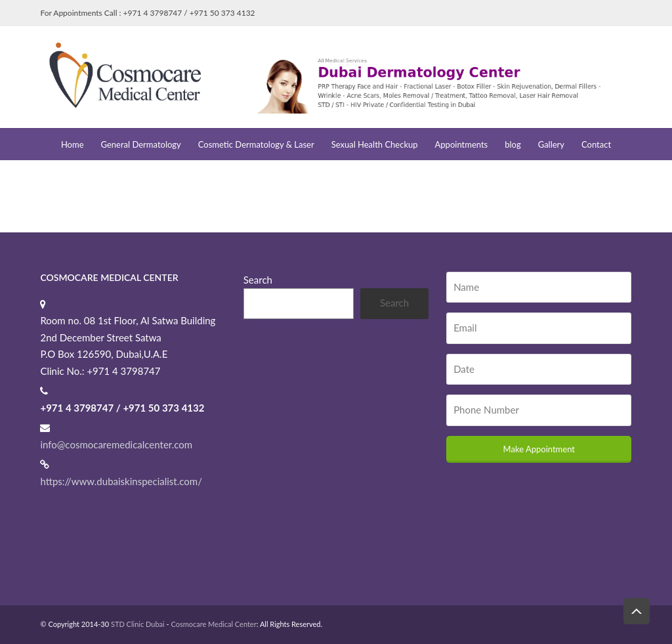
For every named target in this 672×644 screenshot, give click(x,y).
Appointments (462, 144)
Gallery (551, 144)
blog (513, 144)
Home (73, 144)
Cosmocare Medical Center (213, 624)
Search (258, 280)
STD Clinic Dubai (138, 624)
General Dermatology (141, 144)
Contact (596, 144)
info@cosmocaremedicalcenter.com (116, 444)
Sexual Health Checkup (375, 144)
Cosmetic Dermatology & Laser (256, 144)
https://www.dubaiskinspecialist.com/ (121, 481)
